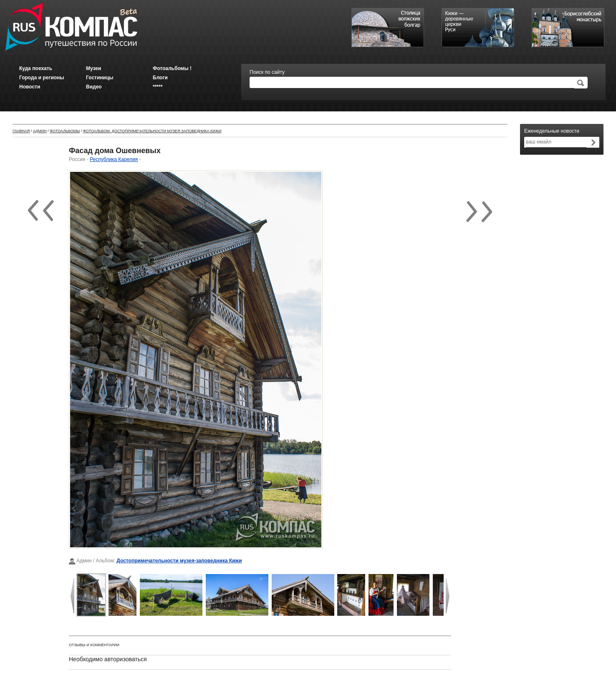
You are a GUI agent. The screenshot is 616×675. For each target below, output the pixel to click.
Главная (21, 131)
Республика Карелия (114, 159)
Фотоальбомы (65, 131)
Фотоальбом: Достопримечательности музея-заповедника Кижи (152, 131)
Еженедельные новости (552, 131)
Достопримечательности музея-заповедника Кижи (179, 561)
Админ (40, 131)
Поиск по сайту (267, 72)
